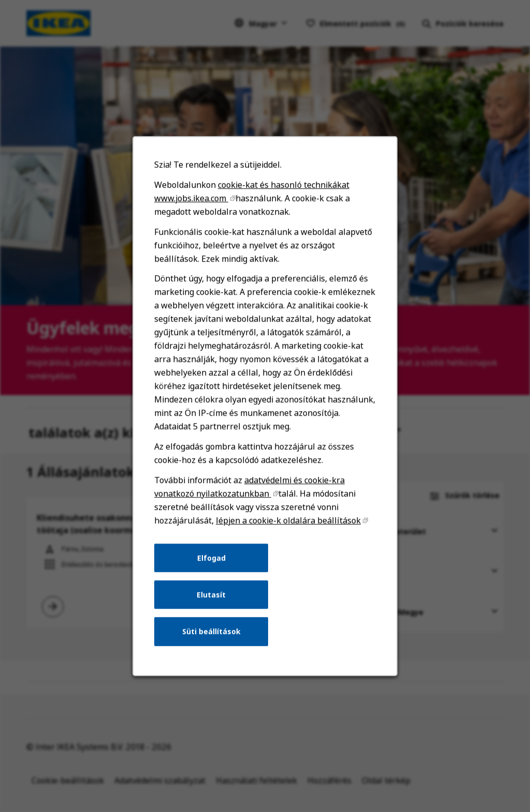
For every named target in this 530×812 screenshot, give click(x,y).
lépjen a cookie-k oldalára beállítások (288, 527)
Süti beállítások (212, 636)
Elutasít (212, 600)
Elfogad (212, 563)
